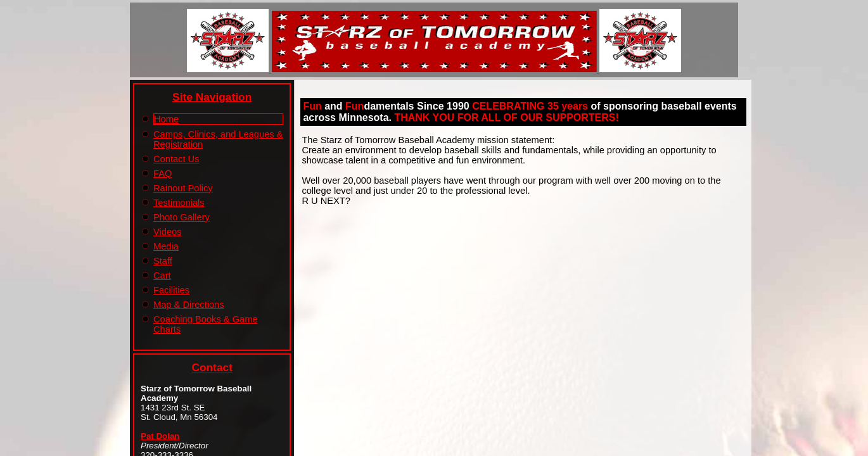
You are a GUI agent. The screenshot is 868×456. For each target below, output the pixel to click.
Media (166, 246)
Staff (163, 261)
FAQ (163, 174)
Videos (168, 232)
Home (166, 119)
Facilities (171, 290)
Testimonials (179, 203)
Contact (212, 367)
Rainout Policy (183, 188)
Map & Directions (189, 305)
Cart (162, 275)
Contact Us (176, 159)
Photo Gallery (182, 217)
